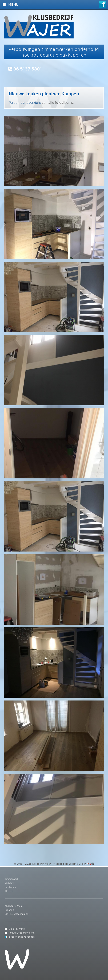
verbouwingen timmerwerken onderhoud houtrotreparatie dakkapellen (54, 52)
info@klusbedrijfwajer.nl (22, 933)
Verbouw (9, 883)
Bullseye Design (78, 864)
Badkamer (10, 887)
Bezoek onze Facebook (22, 937)
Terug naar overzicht (25, 102)
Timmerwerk (12, 879)
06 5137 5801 (25, 69)
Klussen (9, 891)
